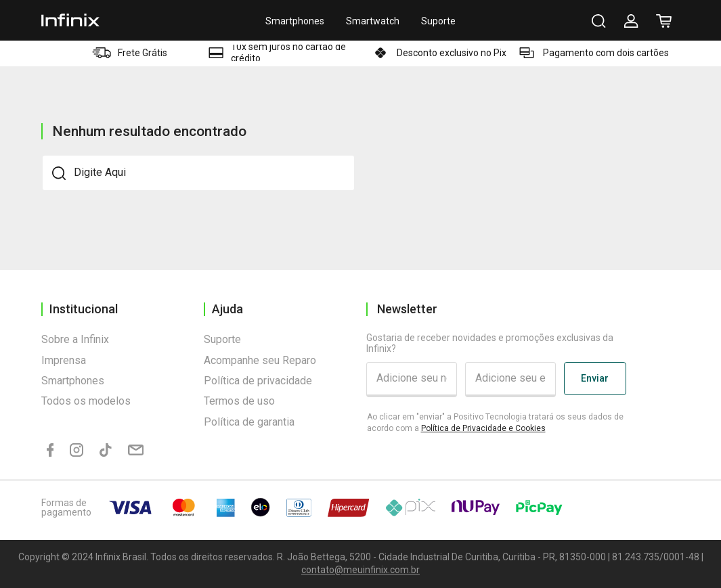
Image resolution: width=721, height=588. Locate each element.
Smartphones (295, 21)
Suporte (438, 21)
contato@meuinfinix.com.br (360, 570)
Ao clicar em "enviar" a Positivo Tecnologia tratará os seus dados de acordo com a (495, 423)
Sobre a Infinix (75, 339)
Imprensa (64, 360)
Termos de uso (239, 401)
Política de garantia (249, 422)
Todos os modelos (86, 401)
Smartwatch (373, 21)
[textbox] (198, 173)
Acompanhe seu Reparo (260, 360)
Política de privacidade (258, 381)
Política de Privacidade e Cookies (483, 428)
